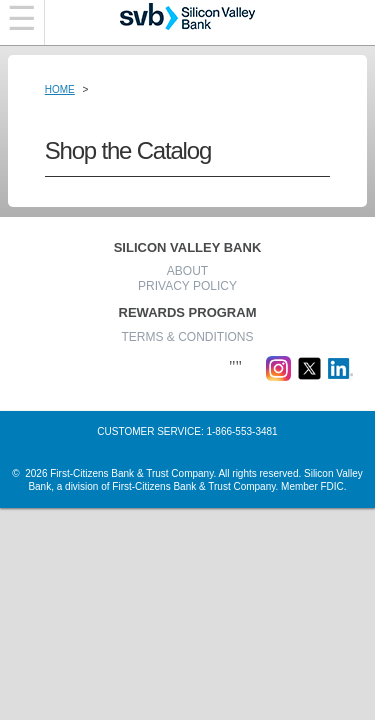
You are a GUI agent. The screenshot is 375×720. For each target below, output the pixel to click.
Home (60, 89)
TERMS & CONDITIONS (187, 337)
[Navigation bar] (22, 22)
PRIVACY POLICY (187, 286)
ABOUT (187, 271)
